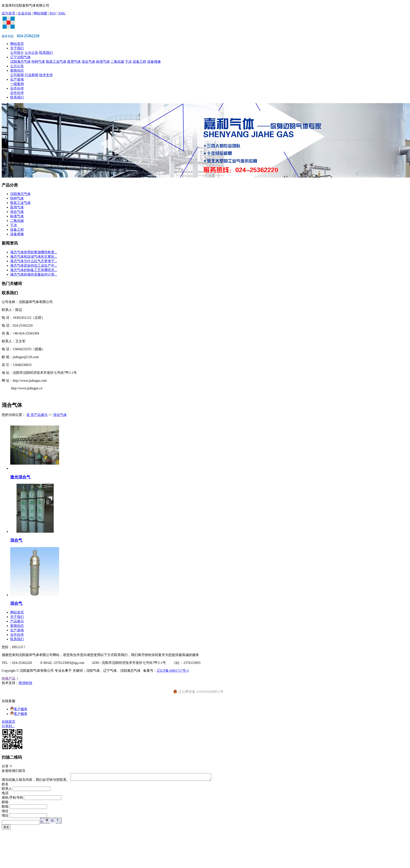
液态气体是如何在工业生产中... (34, 265)
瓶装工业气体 (56, 62)
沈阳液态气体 (20, 62)
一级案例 (17, 84)
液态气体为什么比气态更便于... (34, 261)
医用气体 (74, 62)
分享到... (8, 726)
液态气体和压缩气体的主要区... (34, 257)
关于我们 (17, 48)
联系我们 (46, 53)
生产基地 (17, 79)
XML (62, 13)
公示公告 (31, 53)
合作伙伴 (17, 88)
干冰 (128, 62)
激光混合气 (20, 477)
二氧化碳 (117, 62)
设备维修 (154, 62)
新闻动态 (17, 70)
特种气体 (38, 62)
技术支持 (46, 75)
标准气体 (103, 62)
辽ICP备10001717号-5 (173, 671)
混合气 (16, 540)
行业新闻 (31, 75)
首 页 (30, 415)
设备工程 (140, 62)
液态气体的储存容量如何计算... (34, 274)
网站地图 (40, 13)
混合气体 (88, 62)
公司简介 (17, 53)
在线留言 (9, 722)
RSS (53, 13)
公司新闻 (17, 75)
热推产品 (9, 678)
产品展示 (41, 415)
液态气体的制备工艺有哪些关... (34, 270)
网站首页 (17, 44)
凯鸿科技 (26, 683)
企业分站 (24, 13)
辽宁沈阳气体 (20, 57)
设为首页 (9, 13)
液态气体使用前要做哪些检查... (34, 252)
